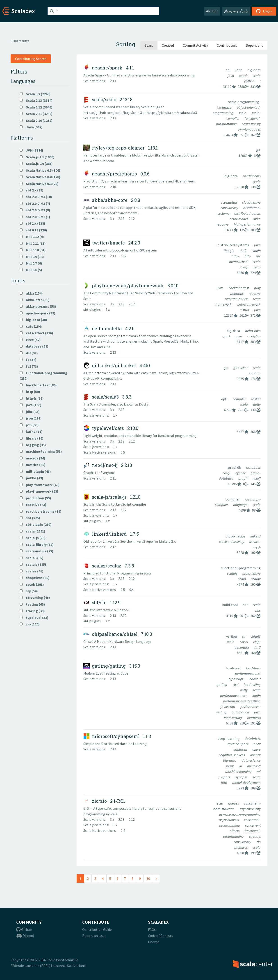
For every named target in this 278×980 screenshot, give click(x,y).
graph (243, 478)
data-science (251, 760)
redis (257, 267)
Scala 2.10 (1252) (36, 120)
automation (241, 712)
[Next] (156, 879)
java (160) (31, 405)
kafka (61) (31, 431)
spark (244, 76)
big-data (254, 70)
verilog (232, 636)
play (257, 288)
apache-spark (238, 744)
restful (245, 310)
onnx (257, 744)
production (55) (35, 498)
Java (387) (31, 127)
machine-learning (239, 771)
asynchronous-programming (240, 814)
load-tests (253, 668)
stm (220, 803)
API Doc (212, 11)
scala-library (251, 124)
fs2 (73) (29, 366)
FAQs (152, 929)
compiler (240, 399)
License (154, 942)
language (241, 505)
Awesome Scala (236, 11)
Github (24, 929)
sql (229, 70)
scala (257, 76)
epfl (225, 399)
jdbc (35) (30, 412)
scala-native (252, 573)
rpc (258, 256)
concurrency (230, 208)
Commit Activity (195, 45)
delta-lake (253, 331)
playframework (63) (39, 491)
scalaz (256, 579)
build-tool (230, 605)
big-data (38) (33, 320)
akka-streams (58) (38, 306)
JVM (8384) (31, 150)
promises (241, 847)
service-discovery (232, 542)
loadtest (255, 679)
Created (168, 45)
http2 (236, 256)
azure (256, 749)
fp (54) (28, 360)
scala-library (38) (37, 544)
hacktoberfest (239, 288)
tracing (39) (32, 611)
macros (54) (32, 458)
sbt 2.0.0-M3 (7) (35, 203)
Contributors (227, 45)
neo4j (257, 478)
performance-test (248, 673)
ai (241, 766)
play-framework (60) (40, 485)
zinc (258, 610)
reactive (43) (33, 505)
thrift (243, 251)
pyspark (225, 777)
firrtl (257, 647)
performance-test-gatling (242, 701)
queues (234, 803)
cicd (236, 685)
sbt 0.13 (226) (33, 230)
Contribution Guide (97, 929)
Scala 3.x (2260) (35, 94)
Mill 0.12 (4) (32, 237)
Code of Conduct (161, 936)
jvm (221, 288)
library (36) (32, 438)
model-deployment (246, 782)
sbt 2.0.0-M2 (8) (35, 210)
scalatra (255, 373)
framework (224, 304)
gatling (222, 685)
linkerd (255, 536)
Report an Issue (94, 936)
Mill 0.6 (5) (31, 270)
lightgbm (241, 749)
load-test (234, 668)
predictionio (252, 176)
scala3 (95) (32, 558)
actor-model (239, 219)
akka (257, 219)
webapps (237, 293)
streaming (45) (35, 597)
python (250, 81)
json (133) (31, 418)
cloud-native (251, 202)
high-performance (247, 224)
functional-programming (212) (43, 376)
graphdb (235, 467)
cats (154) (31, 326)
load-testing (233, 718)
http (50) (30, 392)
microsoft (254, 766)
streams (255, 836)
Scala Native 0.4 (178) (40, 177)
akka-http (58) (35, 300)
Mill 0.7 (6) (31, 263)
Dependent (254, 45)
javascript (228, 707)
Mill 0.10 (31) (33, 250)
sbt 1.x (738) (32, 223)
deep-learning (229, 738)
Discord (25, 936)
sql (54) (29, 591)
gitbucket (241, 368)
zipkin (256, 251)
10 (148, 879)
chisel (244, 642)
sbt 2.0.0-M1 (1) (35, 217)
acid (239, 336)
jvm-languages (250, 129)
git (258, 150)
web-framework (249, 304)
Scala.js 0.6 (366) (36, 164)
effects (235, 831)
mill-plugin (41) (35, 471)
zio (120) (30, 624)
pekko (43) (31, 478)
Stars (149, 45)
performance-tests (234, 696)
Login (264, 11)
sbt (246, 605)
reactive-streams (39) (41, 511)
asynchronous (229, 820)
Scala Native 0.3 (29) (39, 184)
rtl (244, 636)
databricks (253, 738)
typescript (236, 679)
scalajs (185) (33, 564)
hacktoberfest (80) (38, 385)
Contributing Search (31, 59)
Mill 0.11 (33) (33, 243)
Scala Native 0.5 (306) (40, 170)
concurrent (253, 825)
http (248, 256)
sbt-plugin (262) (36, 524)
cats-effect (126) (36, 333)
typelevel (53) (34, 618)
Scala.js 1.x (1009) (37, 157)
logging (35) (33, 445)
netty (244, 690)
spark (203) (32, 584)
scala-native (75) (36, 551)
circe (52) (30, 340)
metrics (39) (33, 465)
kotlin (256, 696)
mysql (244, 267)
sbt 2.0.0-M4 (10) (36, 197)
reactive (223, 224)
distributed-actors (247, 213)
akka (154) (31, 293)
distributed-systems (234, 245)
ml (259, 771)
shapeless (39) (35, 578)
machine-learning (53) (41, 451)
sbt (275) (30, 518)
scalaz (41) (32, 571)
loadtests (254, 718)
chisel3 (256, 636)
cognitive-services (232, 755)
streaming (229, 202)
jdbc (239, 70)
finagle (229, 251)
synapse (242, 777)
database (253, 467)
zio (259, 842)
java (231, 76)
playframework (237, 299)
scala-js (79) (33, 538)
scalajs (232, 573)
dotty (257, 404)
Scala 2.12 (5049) (36, 107)
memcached (239, 262)
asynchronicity (250, 809)
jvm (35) (29, 425)
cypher (241, 473)
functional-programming (241, 568)
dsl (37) (29, 353)
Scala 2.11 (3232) (36, 114)
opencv (255, 755)
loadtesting (252, 685)
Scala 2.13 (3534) (36, 100)
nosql (227, 473)
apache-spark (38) (38, 313)
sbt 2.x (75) (32, 190)
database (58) (34, 346)
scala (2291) (32, 531)
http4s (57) (32, 398)
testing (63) (32, 604)
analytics (254, 336)
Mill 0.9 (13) (32, 257)
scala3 (256, 399)
